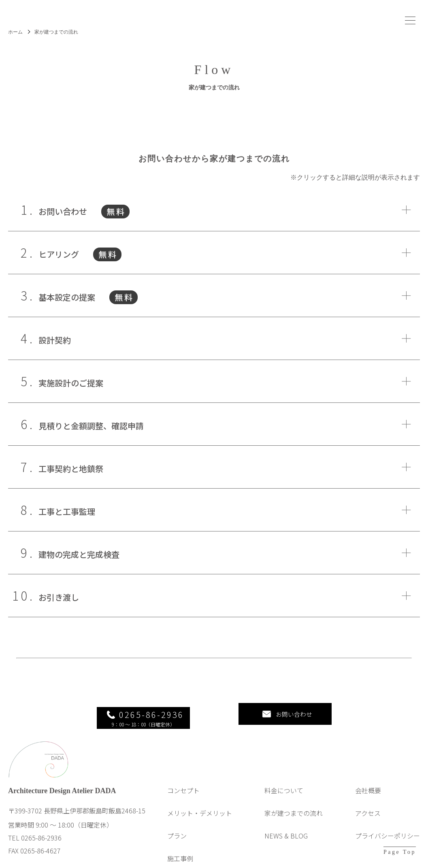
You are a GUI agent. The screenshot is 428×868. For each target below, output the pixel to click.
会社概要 (368, 782)
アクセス (368, 805)
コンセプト (183, 782)
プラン (177, 828)
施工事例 (180, 850)
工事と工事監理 (62, 510)
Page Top (400, 852)
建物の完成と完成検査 (74, 553)
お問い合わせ (79, 210)
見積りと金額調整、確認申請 (86, 424)
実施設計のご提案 (66, 381)
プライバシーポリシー (388, 828)
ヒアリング (75, 253)
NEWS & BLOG (286, 828)
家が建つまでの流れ (294, 805)
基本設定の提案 (83, 295)
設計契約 (50, 338)
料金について (284, 782)
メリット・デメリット (200, 805)
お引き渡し (54, 596)
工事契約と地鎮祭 (66, 467)
